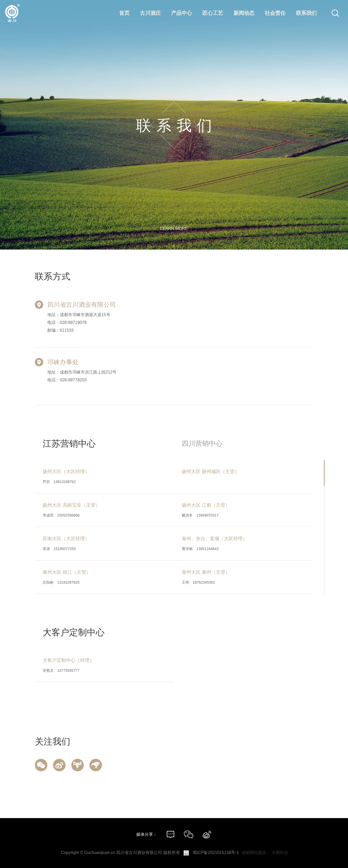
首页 (124, 13)
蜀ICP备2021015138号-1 (216, 853)
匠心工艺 (213, 13)
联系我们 (306, 13)
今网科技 (280, 853)
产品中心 (182, 13)
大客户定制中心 (74, 632)
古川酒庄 (150, 13)
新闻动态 (244, 13)
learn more (174, 229)
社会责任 (275, 13)
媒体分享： (147, 834)
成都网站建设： (256, 853)
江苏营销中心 (69, 443)
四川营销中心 (202, 443)
